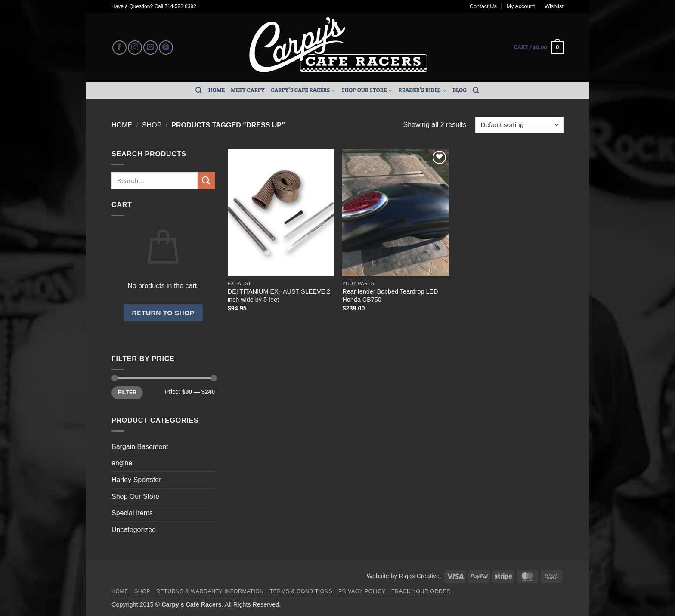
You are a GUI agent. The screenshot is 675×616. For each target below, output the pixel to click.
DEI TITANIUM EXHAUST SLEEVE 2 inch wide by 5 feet (279, 296)
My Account (520, 6)
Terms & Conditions (301, 591)
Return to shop (163, 313)
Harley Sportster (136, 480)
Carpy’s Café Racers (303, 91)
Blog (460, 90)
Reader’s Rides (423, 91)
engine (122, 463)
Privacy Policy (362, 591)
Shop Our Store (367, 91)
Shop (152, 125)
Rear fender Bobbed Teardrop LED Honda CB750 (390, 296)
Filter (127, 393)
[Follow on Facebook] (119, 48)
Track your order (421, 591)
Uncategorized (134, 530)
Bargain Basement (140, 447)
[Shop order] (519, 125)
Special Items (132, 513)
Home (217, 90)
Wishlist (554, 6)
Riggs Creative (419, 576)
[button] (539, 48)
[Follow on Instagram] (135, 48)
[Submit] (206, 181)
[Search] (199, 90)
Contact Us (483, 6)
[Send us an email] (150, 48)
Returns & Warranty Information (210, 591)
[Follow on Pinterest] (166, 48)
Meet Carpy (248, 90)
